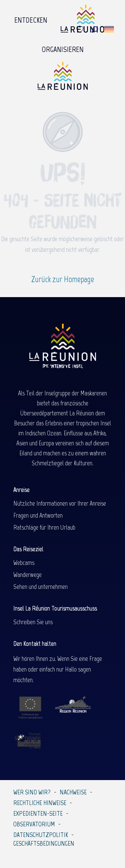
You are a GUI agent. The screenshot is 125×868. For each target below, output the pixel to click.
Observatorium (34, 824)
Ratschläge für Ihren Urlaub (44, 527)
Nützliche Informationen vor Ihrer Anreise (60, 503)
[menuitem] (31, 20)
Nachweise (73, 792)
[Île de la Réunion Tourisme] (63, 78)
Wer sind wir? (32, 792)
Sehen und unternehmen (40, 587)
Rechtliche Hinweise (40, 803)
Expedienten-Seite (38, 813)
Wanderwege (27, 575)
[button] (95, 29)
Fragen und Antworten (38, 515)
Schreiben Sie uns (33, 622)
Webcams (24, 563)
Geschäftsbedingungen (44, 843)
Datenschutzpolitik (41, 835)
